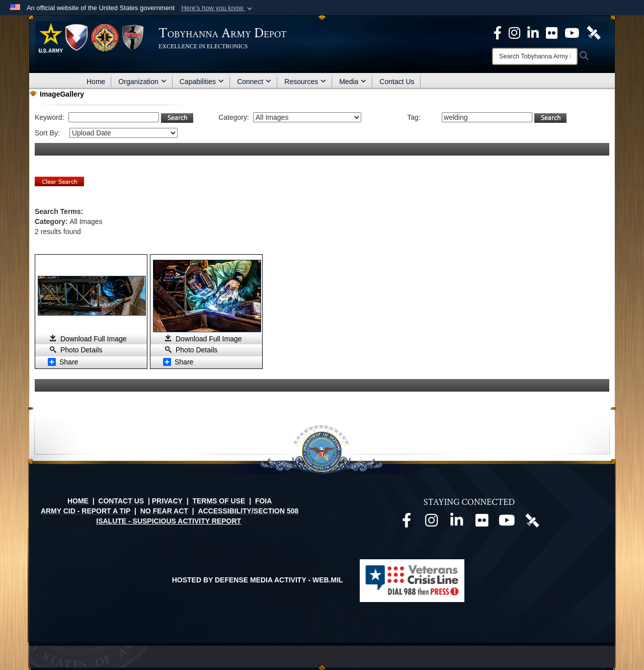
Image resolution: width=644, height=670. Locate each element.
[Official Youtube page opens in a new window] (507, 523)
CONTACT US (121, 501)
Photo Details (81, 350)
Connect (254, 82)
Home (96, 82)
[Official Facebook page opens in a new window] (407, 523)
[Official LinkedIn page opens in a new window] (533, 32)
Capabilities (202, 82)
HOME (78, 501)
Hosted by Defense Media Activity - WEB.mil (258, 580)
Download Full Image (94, 339)
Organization (142, 82)
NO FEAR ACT (164, 511)
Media (353, 82)
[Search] (535, 56)
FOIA (263, 501)
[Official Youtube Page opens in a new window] (572, 32)
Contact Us (397, 82)
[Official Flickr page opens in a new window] (552, 32)
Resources (305, 82)
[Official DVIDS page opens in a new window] (594, 32)
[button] (218, 8)
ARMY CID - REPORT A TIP (86, 511)
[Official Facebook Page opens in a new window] (498, 32)
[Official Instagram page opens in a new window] (514, 32)
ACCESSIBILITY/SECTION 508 (248, 511)
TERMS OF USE (219, 501)
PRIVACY (167, 501)
